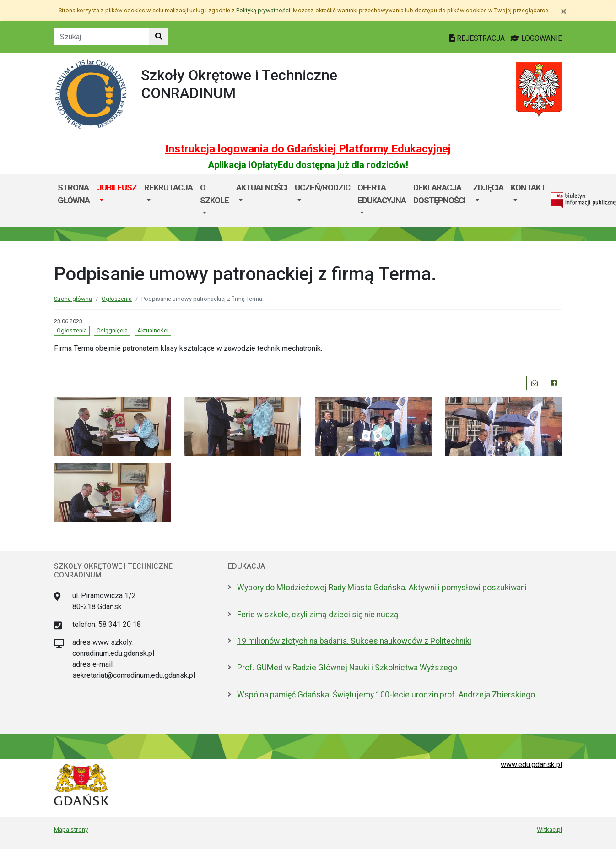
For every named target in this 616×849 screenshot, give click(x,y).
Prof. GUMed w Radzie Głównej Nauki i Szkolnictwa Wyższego (347, 668)
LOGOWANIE (536, 38)
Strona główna (74, 194)
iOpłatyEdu (271, 165)
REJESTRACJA (478, 38)
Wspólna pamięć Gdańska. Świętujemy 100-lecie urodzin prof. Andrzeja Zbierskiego (386, 695)
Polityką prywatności (263, 10)
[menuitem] (117, 200)
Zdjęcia (488, 188)
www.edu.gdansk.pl (531, 765)
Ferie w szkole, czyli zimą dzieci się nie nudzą (318, 615)
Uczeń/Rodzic (322, 188)
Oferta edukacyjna (382, 194)
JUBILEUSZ (117, 188)
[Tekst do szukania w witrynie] (102, 37)
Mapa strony (71, 829)
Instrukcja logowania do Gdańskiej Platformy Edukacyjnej (308, 149)
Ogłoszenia (117, 299)
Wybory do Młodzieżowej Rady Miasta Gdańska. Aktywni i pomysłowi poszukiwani (382, 588)
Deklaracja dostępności (439, 194)
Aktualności (262, 188)
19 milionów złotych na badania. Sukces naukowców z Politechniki (354, 641)
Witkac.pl (549, 829)
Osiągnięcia (112, 330)
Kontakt (528, 188)
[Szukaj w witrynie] (159, 37)
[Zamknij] (564, 11)
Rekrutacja (168, 188)
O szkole (214, 194)
